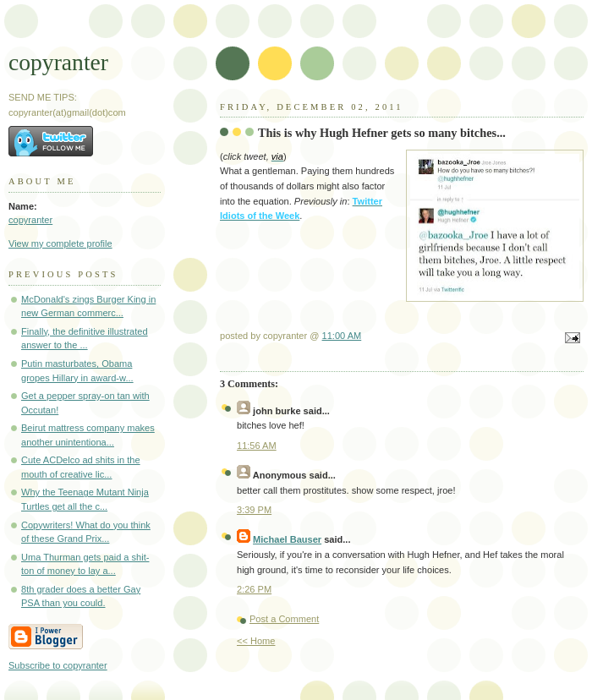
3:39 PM (254, 510)
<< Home (256, 641)
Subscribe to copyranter (58, 665)
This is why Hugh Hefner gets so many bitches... (382, 133)
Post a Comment (284, 619)
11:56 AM (257, 446)
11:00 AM (342, 336)
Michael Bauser (287, 539)
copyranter (58, 62)
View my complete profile (60, 243)
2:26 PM (254, 589)
